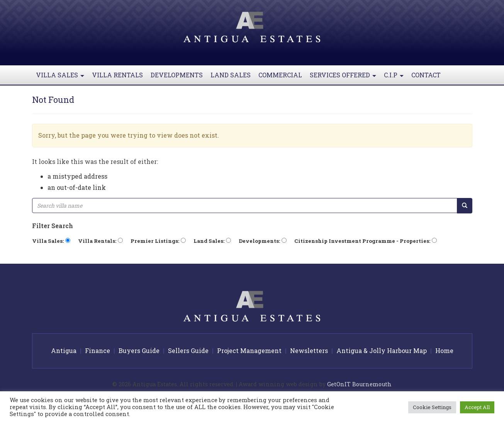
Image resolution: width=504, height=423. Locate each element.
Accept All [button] (477, 407)
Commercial (280, 75)
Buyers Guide (139, 351)
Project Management (249, 351)
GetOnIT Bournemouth (359, 384)
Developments (177, 75)
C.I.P (396, 78)
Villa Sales (62, 78)
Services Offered (345, 78)
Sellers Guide (188, 351)
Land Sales (231, 75)
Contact (426, 75)
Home (444, 351)
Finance (98, 351)
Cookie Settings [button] (432, 407)
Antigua (64, 351)
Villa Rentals (117, 75)
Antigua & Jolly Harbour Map (382, 351)
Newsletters (309, 351)
